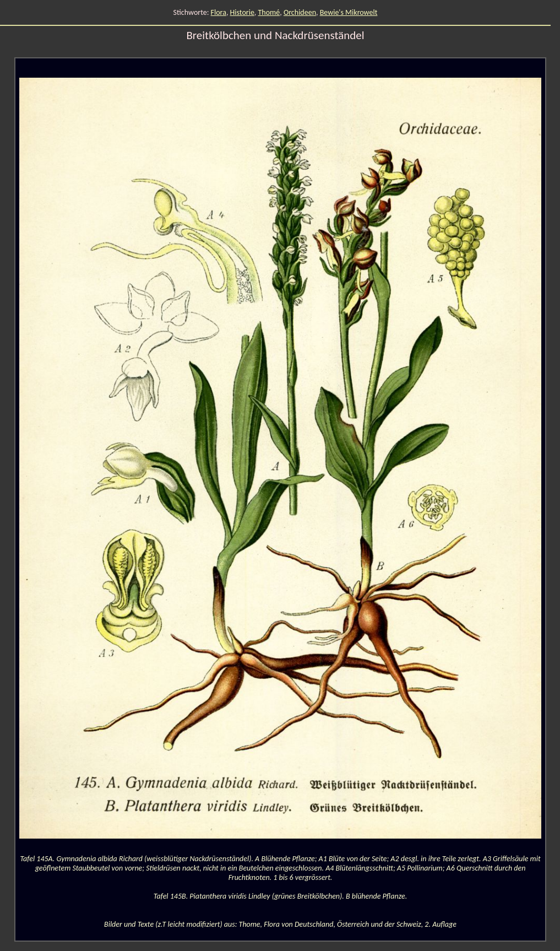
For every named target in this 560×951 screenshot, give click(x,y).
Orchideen (300, 12)
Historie (242, 12)
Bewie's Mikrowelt (349, 12)
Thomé (269, 12)
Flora (219, 12)
